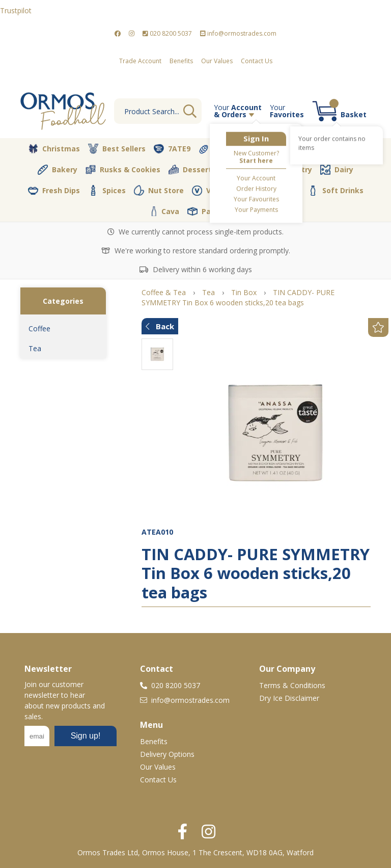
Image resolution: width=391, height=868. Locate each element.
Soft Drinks (336, 191)
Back (160, 326)
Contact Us (257, 61)
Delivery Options (167, 754)
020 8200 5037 (167, 33)
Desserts (192, 170)
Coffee (39, 328)
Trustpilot (16, 10)
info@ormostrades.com (238, 33)
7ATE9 (172, 149)
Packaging (214, 212)
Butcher (342, 149)
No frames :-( (71, 739)
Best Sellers (117, 149)
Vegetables (284, 149)
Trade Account (140, 61)
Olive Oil (245, 170)
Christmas (54, 149)
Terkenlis (223, 149)
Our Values (217, 61)
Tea (35, 348)
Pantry (293, 169)
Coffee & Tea (269, 190)
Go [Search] (190, 111)
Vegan (211, 191)
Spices (107, 190)
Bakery (58, 170)
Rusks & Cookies (123, 170)
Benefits (181, 61)
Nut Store (159, 190)
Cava (165, 211)
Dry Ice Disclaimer (289, 698)
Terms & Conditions (292, 685)
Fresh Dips (54, 191)
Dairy (337, 170)
